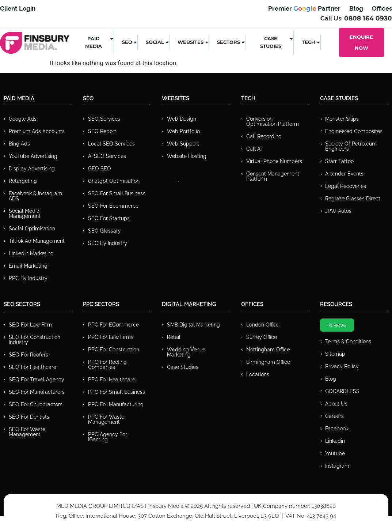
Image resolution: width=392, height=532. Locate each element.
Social (158, 42)
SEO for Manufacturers (37, 392)
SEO (130, 42)
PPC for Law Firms (111, 337)
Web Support (183, 144)
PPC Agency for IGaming (108, 437)
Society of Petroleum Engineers (351, 146)
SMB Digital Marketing (193, 325)
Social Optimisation (32, 229)
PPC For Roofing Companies (107, 365)
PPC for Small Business (117, 392)
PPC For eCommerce (113, 325)
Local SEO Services (111, 144)
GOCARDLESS (342, 391)
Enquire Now (361, 42)
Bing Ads (19, 144)
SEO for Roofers (28, 355)
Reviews (337, 325)
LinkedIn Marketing (31, 253)
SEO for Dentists (29, 417)
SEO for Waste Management (27, 432)
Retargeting (23, 181)
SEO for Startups (109, 218)
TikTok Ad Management (37, 241)
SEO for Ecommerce (113, 206)
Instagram (337, 466)
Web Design (182, 119)
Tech (311, 42)
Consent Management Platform (273, 176)
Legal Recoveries (346, 186)
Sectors (231, 42)
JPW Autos (338, 211)
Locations (258, 374)
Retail (174, 337)
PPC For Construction (114, 350)
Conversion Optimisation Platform (273, 121)
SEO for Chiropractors (36, 404)
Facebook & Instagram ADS (35, 196)
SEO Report (102, 131)
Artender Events (344, 174)
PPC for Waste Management (106, 419)
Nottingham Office (268, 350)
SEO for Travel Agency (37, 380)
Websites (193, 42)
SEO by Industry (108, 243)
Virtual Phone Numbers (274, 161)
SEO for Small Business (117, 193)
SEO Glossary (104, 231)
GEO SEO (100, 169)
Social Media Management (25, 214)
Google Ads (23, 119)
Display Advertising (32, 169)
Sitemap (335, 354)
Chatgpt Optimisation (114, 181)
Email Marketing (28, 266)
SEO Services (104, 119)
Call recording (264, 136)
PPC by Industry (28, 278)
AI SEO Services (107, 156)
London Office (263, 325)
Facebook (337, 429)
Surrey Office (262, 337)
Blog (331, 379)
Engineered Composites (354, 131)
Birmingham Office (268, 362)
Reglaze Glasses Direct (353, 199)
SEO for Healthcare (33, 367)
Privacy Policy (342, 366)
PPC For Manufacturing (116, 404)
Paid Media (100, 42)
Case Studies (277, 42)
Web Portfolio (183, 131)
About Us (336, 404)
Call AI (254, 149)
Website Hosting (187, 156)
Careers (334, 416)
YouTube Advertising (33, 156)
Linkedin (335, 441)
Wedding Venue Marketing (186, 352)
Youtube (335, 453)
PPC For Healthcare (112, 380)
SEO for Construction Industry (35, 340)
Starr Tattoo (339, 161)
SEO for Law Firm (30, 325)
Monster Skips (342, 119)
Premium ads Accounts (37, 131)
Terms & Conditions (348, 342)
